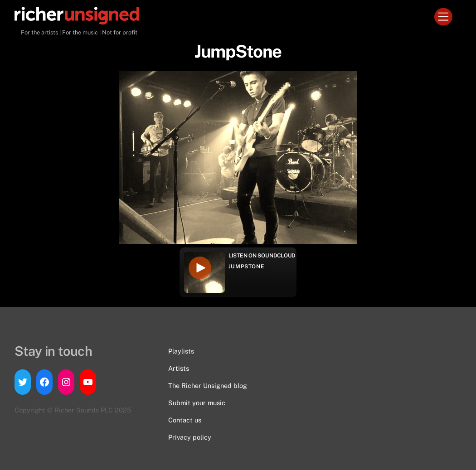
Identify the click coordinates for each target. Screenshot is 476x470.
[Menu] (443, 17)
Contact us (185, 420)
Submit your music (197, 403)
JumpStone (246, 266)
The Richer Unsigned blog (208, 385)
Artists (179, 368)
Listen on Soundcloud (262, 256)
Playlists (181, 351)
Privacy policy (190, 437)
